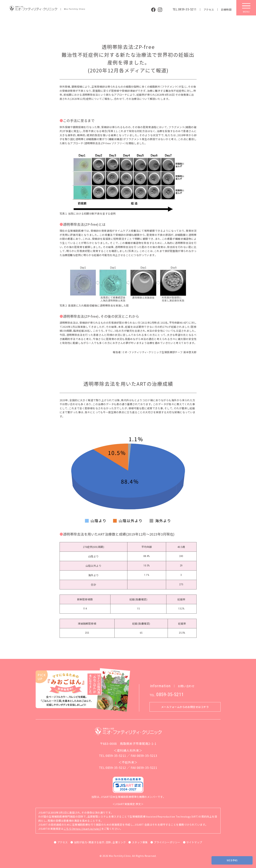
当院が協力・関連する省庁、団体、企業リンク (100, 842)
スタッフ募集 (140, 842)
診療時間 (226, 10)
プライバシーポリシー (167, 842)
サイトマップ (194, 842)
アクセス (209, 10)
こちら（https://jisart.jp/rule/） (82, 829)
